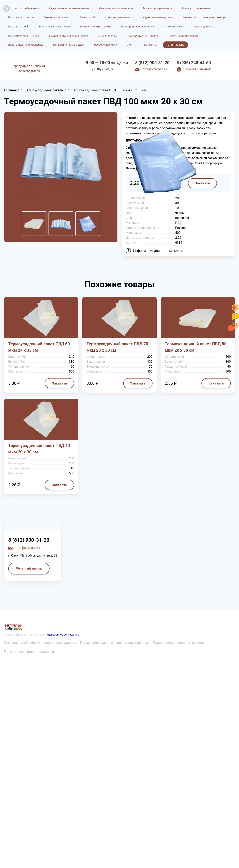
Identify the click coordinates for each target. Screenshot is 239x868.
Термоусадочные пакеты (95, 27)
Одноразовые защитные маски (69, 8)
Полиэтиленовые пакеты (183, 36)
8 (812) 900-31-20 (152, 63)
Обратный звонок (29, 568)
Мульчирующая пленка (158, 8)
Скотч (131, 45)
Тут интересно (175, 45)
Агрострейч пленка (27, 8)
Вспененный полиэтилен (54, 27)
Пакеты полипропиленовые (26, 45)
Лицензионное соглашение (62, 635)
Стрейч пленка (108, 36)
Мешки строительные (196, 8)
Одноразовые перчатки (158, 17)
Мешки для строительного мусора (205, 17)
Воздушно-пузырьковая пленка (69, 36)
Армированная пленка (119, 17)
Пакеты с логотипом (21, 17)
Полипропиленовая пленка (138, 27)
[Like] (235, 310)
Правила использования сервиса (179, 643)
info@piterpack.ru (155, 69)
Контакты (150, 45)
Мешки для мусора (205, 27)
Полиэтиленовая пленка (24, 36)
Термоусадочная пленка (142, 36)
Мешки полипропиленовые (116, 8)
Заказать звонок (197, 69)
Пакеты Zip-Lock (18, 27)
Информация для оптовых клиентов (161, 251)
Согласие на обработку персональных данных (40, 643)
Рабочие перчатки (106, 45)
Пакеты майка (174, 27)
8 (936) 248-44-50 (194, 63)
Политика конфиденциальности (29, 652)
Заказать (59, 383)
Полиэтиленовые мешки (69, 45)
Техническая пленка (57, 17)
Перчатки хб (87, 17)
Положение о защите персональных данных (114, 643)
